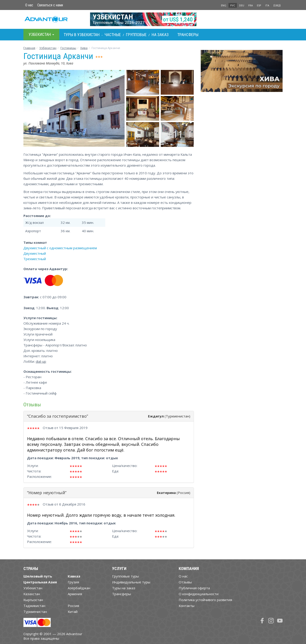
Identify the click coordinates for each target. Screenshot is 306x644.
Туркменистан (35, 612)
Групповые (136, 35)
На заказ (160, 35)
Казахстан (32, 594)
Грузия (73, 582)
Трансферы (188, 35)
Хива (84, 48)
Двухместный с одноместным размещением (60, 248)
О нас (29, 5)
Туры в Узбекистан (82, 35)
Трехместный (35, 259)
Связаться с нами (50, 5)
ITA (267, 5)
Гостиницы (68, 48)
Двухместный (35, 253)
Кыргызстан (33, 600)
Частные (113, 35)
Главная (29, 48)
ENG (224, 5)
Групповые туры (125, 576)
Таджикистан (34, 606)
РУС (233, 5)
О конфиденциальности (199, 594)
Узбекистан (48, 48)
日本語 (277, 5)
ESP (259, 5)
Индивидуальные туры (131, 582)
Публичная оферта (194, 588)
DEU (242, 5)
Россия (73, 606)
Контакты (187, 606)
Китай (73, 612)
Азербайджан (79, 588)
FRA (251, 5)
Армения (75, 594)
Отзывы (185, 582)
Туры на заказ (124, 588)
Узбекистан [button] (41, 34)
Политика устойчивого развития (205, 600)
